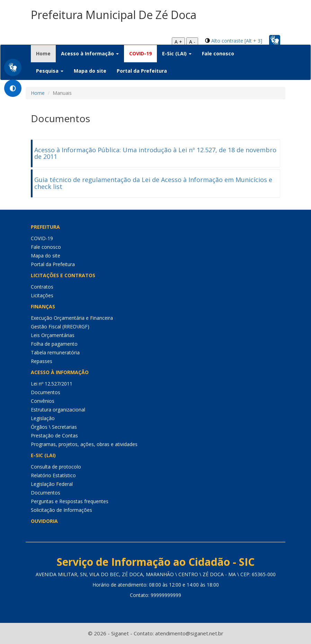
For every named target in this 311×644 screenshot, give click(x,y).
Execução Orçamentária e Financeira (72, 318)
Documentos (46, 392)
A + (178, 42)
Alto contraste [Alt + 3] (237, 41)
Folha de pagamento (54, 344)
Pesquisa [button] (50, 71)
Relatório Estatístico (53, 475)
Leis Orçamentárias (53, 335)
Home (46, 53)
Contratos (42, 287)
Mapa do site (90, 71)
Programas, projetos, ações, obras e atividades (84, 444)
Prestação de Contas (54, 436)
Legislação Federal (52, 484)
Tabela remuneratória (55, 352)
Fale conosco (218, 53)
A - (192, 42)
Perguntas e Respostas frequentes (70, 501)
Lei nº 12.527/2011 (52, 384)
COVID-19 (140, 53)
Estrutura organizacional (58, 410)
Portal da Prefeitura (142, 71)
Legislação (43, 418)
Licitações (42, 295)
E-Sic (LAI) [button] (177, 53)
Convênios (43, 401)
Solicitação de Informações (61, 510)
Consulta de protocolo (56, 467)
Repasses (42, 361)
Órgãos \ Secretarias (54, 427)
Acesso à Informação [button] (90, 53)
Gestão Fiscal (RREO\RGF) (60, 326)
